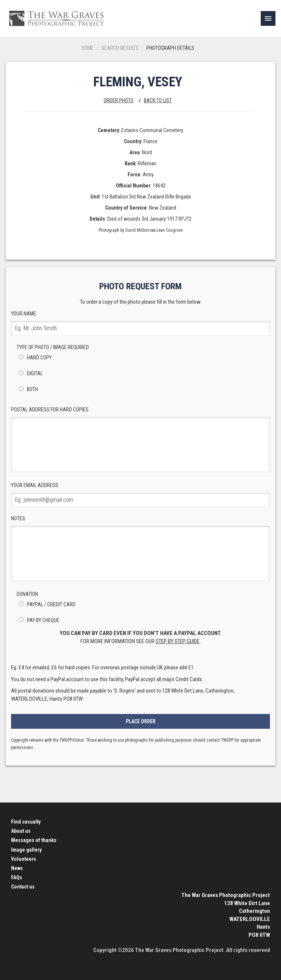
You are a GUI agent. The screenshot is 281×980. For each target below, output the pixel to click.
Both (27, 389)
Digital (30, 373)
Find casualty (26, 822)
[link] (268, 18)
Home (88, 48)
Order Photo (119, 100)
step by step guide (178, 641)
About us (21, 831)
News (17, 868)
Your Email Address (140, 495)
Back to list (153, 100)
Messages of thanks (34, 840)
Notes (140, 548)
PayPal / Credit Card (46, 604)
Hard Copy (34, 358)
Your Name (140, 323)
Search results (120, 48)
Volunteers (24, 859)
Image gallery (26, 850)
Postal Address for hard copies (140, 439)
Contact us (23, 887)
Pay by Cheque (38, 620)
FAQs (17, 877)
